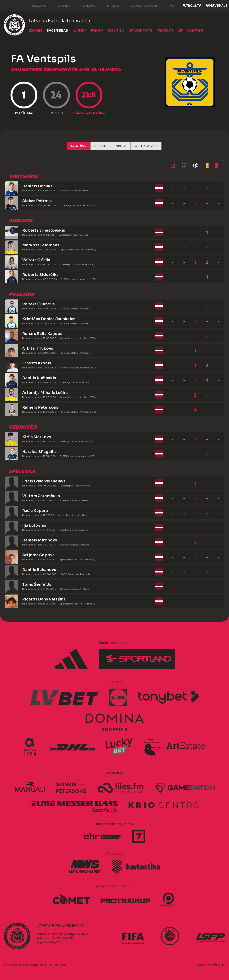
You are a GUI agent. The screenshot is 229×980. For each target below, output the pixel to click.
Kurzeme (35, 5)
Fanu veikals (217, 6)
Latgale (109, 5)
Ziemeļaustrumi (140, 5)
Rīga (168, 5)
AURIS (222, 965)
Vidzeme (60, 5)
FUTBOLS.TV (192, 6)
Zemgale (85, 5)
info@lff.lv (57, 942)
